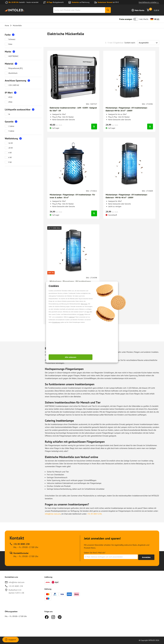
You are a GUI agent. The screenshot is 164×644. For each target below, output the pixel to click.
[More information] (13, 35)
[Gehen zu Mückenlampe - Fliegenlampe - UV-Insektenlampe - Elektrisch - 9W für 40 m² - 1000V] (129, 163)
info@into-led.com (53, 514)
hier (88, 312)
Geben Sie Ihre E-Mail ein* (95, 553)
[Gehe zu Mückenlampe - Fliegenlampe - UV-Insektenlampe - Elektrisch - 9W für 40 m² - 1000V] (129, 196)
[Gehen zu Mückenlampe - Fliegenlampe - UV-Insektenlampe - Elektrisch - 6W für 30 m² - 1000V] (73, 250)
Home (7, 25)
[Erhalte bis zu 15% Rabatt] (146, 557)
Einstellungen (56, 322)
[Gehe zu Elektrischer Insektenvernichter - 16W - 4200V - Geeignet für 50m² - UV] (73, 109)
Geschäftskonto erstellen (149, 2)
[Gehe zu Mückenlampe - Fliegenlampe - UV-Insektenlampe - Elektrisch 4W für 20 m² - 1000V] (129, 109)
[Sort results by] (148, 43)
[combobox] (82, 10)
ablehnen (72, 317)
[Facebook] (47, 617)
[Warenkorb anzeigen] (153, 10)
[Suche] (108, 10)
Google (81, 314)
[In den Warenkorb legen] (94, 127)
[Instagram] (53, 617)
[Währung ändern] (155, 19)
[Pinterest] (60, 617)
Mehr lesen (84, 304)
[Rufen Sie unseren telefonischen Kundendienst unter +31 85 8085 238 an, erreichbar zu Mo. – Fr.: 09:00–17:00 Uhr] (24, 546)
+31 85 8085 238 (16, 586)
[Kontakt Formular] (24, 555)
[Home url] (14, 10)
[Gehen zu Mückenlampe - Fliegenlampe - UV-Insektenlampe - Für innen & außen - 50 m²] (73, 163)
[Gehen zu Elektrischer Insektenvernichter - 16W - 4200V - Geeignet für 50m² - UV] (73, 77)
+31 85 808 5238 (94, 514)
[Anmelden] (138, 10)
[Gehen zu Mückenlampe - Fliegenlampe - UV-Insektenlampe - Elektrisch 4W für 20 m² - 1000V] (129, 77)
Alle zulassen (71, 357)
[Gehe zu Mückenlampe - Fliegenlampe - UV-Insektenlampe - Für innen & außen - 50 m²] (73, 196)
